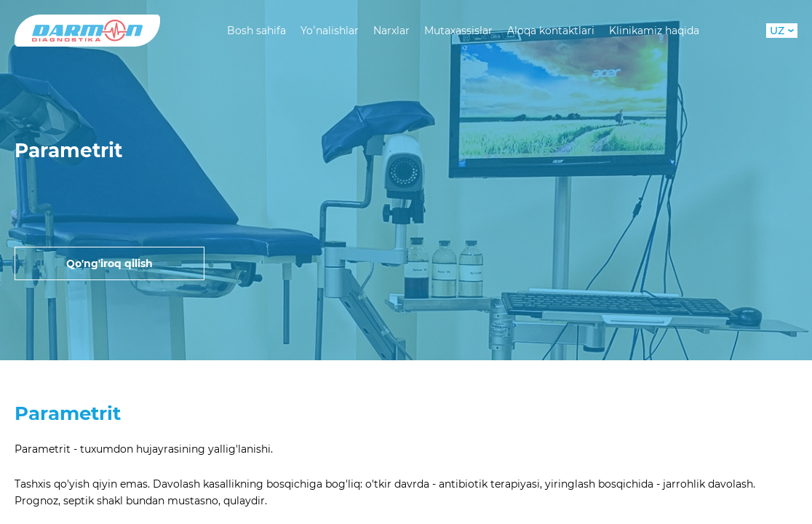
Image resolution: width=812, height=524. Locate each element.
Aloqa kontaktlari (551, 31)
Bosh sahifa (256, 31)
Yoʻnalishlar (330, 31)
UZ (782, 31)
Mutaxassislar (458, 31)
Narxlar (391, 31)
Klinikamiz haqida (654, 31)
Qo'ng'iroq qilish (110, 263)
